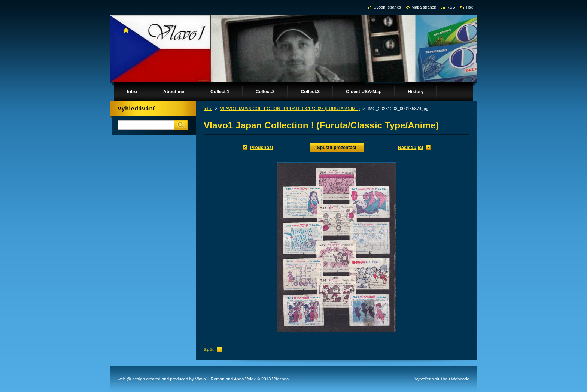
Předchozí (261, 147)
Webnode (460, 379)
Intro (208, 109)
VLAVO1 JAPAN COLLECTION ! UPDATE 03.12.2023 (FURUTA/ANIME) (290, 109)
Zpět (209, 350)
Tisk (469, 7)
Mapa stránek (424, 7)
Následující (410, 147)
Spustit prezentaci (337, 148)
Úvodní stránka (387, 7)
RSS (451, 7)
